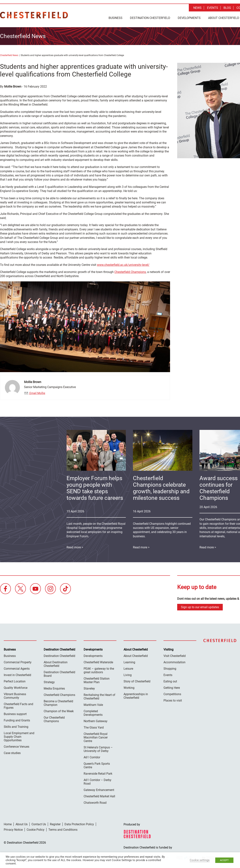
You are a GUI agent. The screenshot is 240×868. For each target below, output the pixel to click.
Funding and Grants (17, 720)
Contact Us (39, 823)
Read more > (141, 546)
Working (129, 687)
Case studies (12, 752)
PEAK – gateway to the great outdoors (99, 670)
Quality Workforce (16, 687)
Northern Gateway (96, 720)
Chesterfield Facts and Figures (18, 705)
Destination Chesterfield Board (59, 673)
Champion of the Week (59, 710)
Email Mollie (37, 392)
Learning (129, 661)
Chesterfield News (9, 54)
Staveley (89, 688)
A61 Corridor (92, 757)
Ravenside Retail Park (98, 773)
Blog (227, 8)
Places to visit (173, 700)
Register (55, 823)
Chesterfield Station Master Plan (97, 680)
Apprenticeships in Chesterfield (136, 695)
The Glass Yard (94, 727)
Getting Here (172, 687)
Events (213, 8)
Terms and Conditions (63, 829)
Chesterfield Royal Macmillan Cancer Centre (96, 737)
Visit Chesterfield (175, 655)
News (197, 8)
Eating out (170, 681)
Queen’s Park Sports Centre (97, 765)
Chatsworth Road (95, 802)
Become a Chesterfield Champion (58, 702)
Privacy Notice (13, 829)
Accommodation (174, 661)
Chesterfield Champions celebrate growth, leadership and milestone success (161, 487)
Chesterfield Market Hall (99, 796)
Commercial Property (18, 661)
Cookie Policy (36, 829)
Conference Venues (16, 746)
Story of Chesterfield (137, 681)
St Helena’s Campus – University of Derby (98, 748)
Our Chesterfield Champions (54, 719)
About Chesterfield (136, 655)
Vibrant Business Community (15, 695)
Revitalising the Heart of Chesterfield (99, 696)
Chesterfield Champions (130, 271)
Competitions (172, 693)
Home (8, 823)
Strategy (49, 681)
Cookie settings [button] (200, 860)
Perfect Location (15, 681)
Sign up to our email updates (200, 606)
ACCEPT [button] (224, 860)
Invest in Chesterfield (17, 674)
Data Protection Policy (79, 823)
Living (128, 674)
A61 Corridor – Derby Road (97, 781)
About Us (22, 823)
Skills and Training (16, 726)
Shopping (170, 668)
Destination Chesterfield (34, 15)
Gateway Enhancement (99, 789)
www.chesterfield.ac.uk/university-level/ (123, 264)
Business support (15, 713)
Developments (189, 18)
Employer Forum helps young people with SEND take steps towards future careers (95, 487)
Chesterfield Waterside (98, 661)
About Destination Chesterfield (56, 663)
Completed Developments (93, 712)
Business (115, 18)
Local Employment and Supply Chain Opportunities (19, 736)
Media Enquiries (54, 688)
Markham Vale (93, 704)
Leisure (128, 668)
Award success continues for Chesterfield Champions (219, 487)
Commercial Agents (17, 668)
